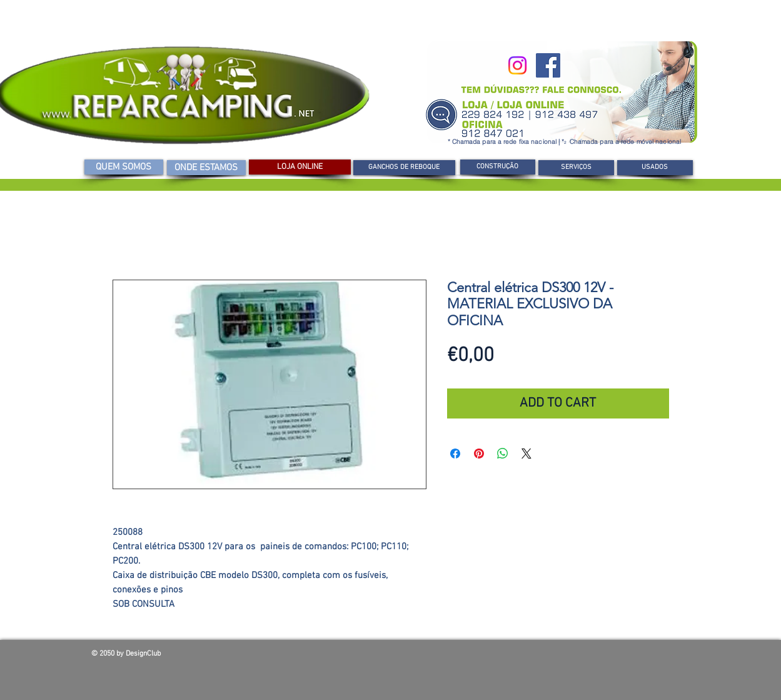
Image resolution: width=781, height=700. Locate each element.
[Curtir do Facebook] (600, 657)
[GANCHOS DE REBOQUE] (404, 168)
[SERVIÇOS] (576, 168)
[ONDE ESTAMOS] (206, 168)
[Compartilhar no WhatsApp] (503, 454)
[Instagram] (517, 65)
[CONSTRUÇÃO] (498, 167)
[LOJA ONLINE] (300, 167)
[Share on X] (527, 454)
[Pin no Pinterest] (479, 454)
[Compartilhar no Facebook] (455, 454)
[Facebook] (548, 65)
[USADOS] (655, 168)
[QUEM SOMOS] (124, 167)
